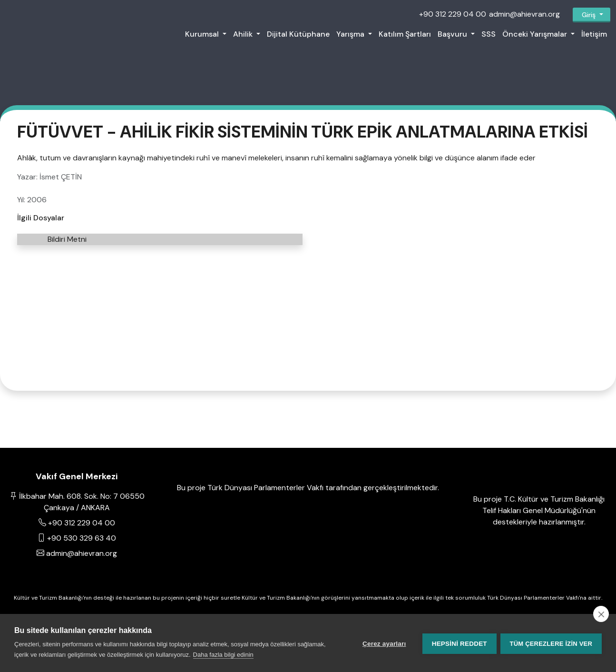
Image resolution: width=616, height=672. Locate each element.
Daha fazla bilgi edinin (223, 655)
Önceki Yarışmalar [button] (536, 34)
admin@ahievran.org (524, 14)
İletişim (594, 34)
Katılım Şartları (405, 34)
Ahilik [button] (244, 34)
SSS (489, 34)
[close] (601, 614)
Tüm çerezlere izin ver (551, 643)
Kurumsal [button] (203, 34)
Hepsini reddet (459, 643)
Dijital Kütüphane (298, 34)
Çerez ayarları (383, 643)
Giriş (589, 15)
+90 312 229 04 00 (453, 14)
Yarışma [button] (351, 34)
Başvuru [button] (453, 34)
